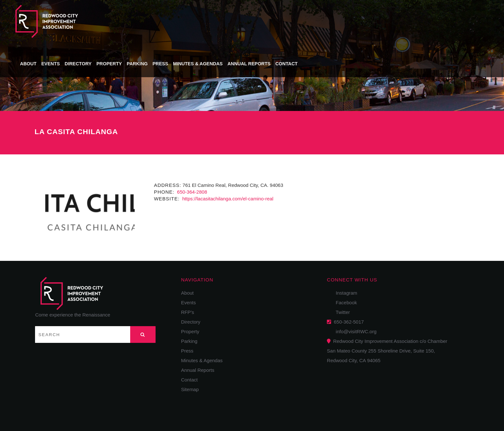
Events (196, 21)
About (174, 21)
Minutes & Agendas (341, 21)
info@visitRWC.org (355, 331)
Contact (429, 21)
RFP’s (188, 312)
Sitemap (190, 389)
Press (304, 21)
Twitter (341, 312)
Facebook (344, 303)
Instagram (344, 293)
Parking (281, 21)
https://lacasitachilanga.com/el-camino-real (227, 199)
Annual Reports (392, 21)
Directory (223, 21)
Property (254, 21)
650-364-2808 (192, 192)
